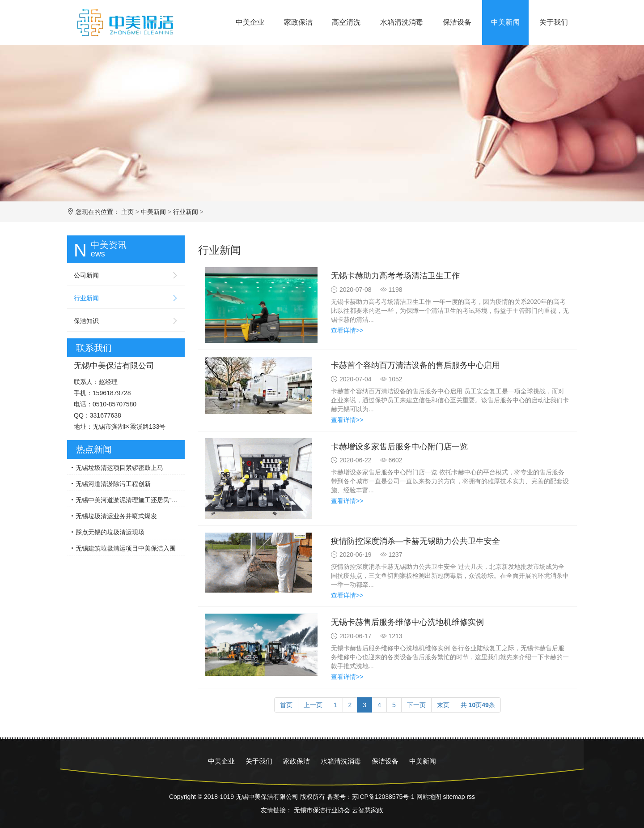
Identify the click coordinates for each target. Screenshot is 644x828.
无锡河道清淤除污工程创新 (113, 484)
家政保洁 (298, 22)
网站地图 (429, 797)
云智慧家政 (368, 810)
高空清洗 (346, 22)
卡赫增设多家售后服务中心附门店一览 (399, 447)
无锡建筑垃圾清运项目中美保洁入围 (126, 548)
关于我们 (554, 22)
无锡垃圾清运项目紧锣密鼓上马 (119, 468)
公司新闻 (86, 275)
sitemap (454, 797)
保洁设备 (457, 22)
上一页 (313, 705)
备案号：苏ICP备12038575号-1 (371, 797)
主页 (127, 212)
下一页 (416, 705)
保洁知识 (86, 321)
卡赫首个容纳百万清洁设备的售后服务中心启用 (415, 365)
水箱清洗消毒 (402, 22)
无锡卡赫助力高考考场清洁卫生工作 (395, 276)
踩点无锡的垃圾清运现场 (110, 532)
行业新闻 (186, 212)
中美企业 (250, 22)
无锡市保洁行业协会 (322, 810)
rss (471, 797)
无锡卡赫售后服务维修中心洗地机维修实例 (407, 622)
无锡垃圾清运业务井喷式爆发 (116, 516)
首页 (286, 705)
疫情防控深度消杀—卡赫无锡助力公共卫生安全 (415, 541)
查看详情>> (347, 330)
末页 (443, 705)
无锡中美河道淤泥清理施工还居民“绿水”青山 (130, 500)
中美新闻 (505, 22)
